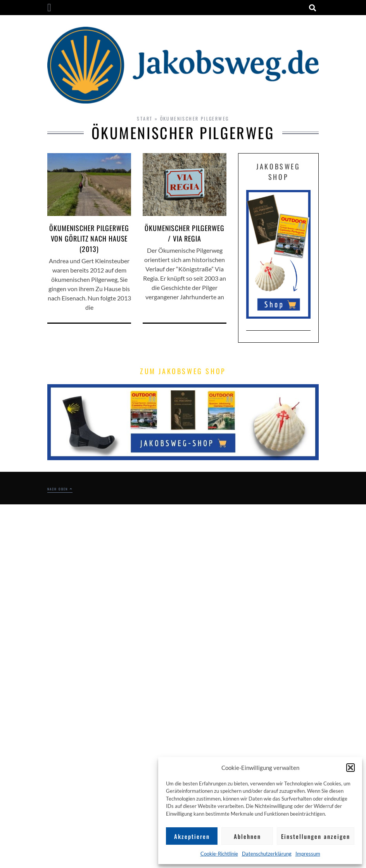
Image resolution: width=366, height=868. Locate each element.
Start (145, 118)
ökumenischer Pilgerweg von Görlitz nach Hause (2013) (89, 238)
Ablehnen (247, 836)
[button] (350, 768)
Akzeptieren (192, 836)
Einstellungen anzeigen (316, 836)
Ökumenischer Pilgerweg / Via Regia (185, 233)
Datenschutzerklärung (267, 854)
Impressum (308, 854)
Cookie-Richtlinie (219, 854)
